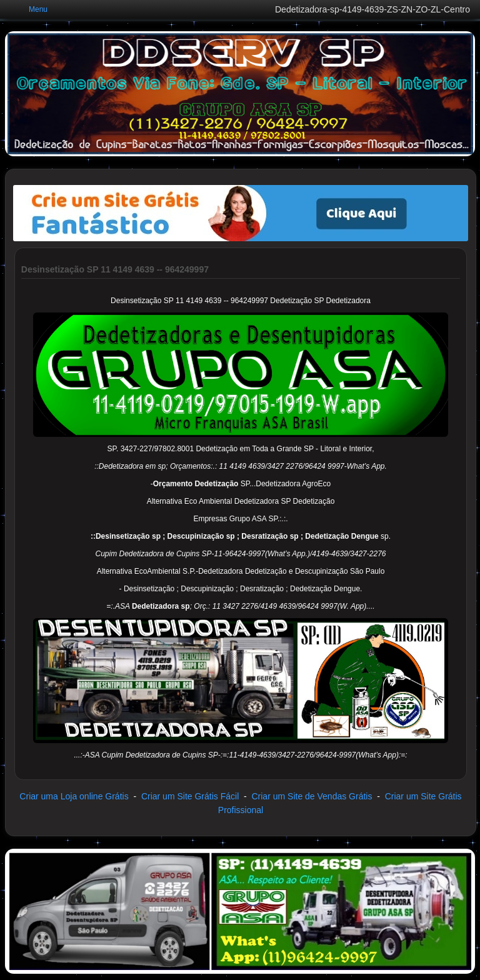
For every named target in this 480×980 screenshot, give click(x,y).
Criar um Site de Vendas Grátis (312, 796)
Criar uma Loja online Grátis (74, 796)
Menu (38, 9)
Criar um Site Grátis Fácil (190, 796)
